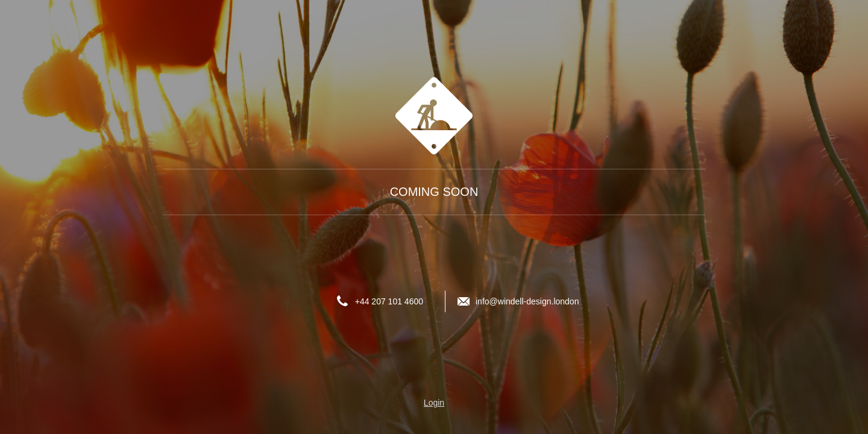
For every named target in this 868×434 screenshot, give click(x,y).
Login (434, 403)
